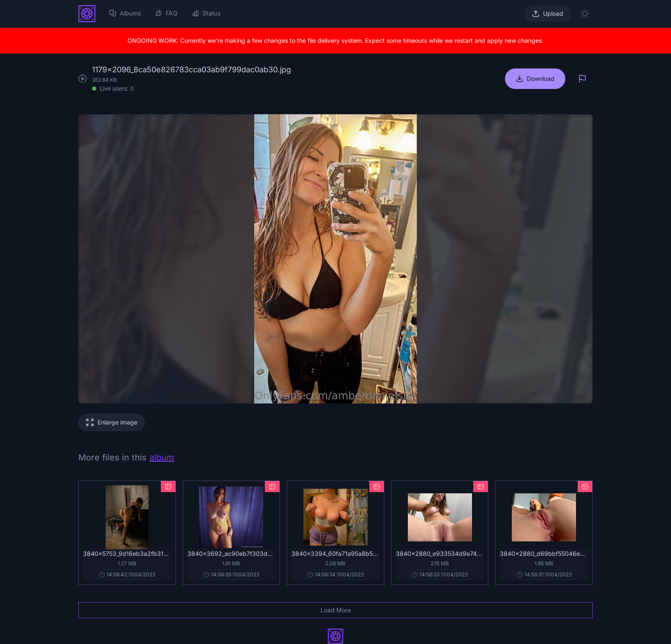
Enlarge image (117, 422)
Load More (336, 610)
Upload (553, 13)
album (162, 457)
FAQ (166, 13)
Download (541, 79)
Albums (125, 13)
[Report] (582, 79)
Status (206, 13)
